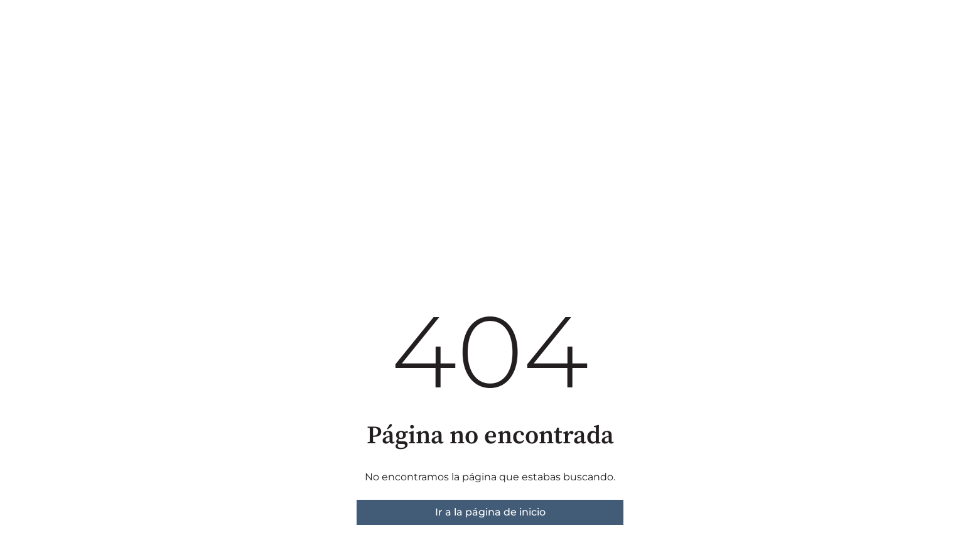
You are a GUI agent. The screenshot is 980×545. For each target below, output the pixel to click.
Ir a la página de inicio (490, 512)
